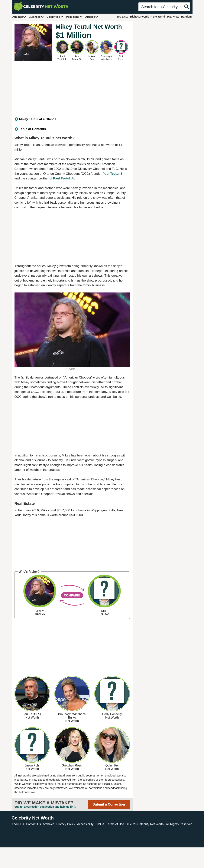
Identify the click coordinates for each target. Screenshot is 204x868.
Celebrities (55, 17)
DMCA (100, 824)
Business (36, 17)
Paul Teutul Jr (64, 178)
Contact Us (33, 824)
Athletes (19, 17)
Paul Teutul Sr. (113, 174)
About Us (18, 824)
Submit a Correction (109, 804)
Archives (49, 824)
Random (186, 17)
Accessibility (85, 824)
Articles (92, 17)
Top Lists (122, 17)
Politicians (74, 17)
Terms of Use (115, 824)
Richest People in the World (148, 17)
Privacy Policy (66, 824)
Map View (173, 17)
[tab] (72, 119)
